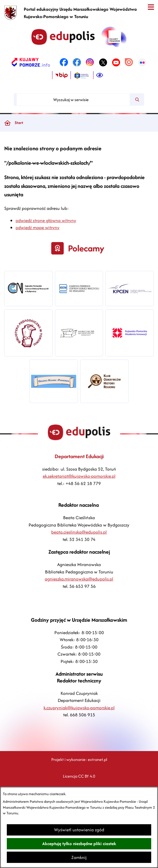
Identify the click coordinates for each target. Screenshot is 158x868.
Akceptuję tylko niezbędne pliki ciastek (79, 844)
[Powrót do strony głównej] (7, 123)
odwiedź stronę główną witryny (46, 220)
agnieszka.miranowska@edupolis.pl (79, 579)
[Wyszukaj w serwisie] (73, 100)
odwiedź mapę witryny (38, 228)
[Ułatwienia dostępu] (100, 75)
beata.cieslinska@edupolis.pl (79, 532)
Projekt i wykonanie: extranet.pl (79, 759)
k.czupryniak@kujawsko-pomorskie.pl (79, 708)
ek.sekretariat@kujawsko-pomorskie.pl (79, 476)
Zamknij (79, 857)
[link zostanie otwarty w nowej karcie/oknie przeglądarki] (31, 62)
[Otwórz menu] (151, 7)
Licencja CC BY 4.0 (79, 776)
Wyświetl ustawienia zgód (79, 830)
